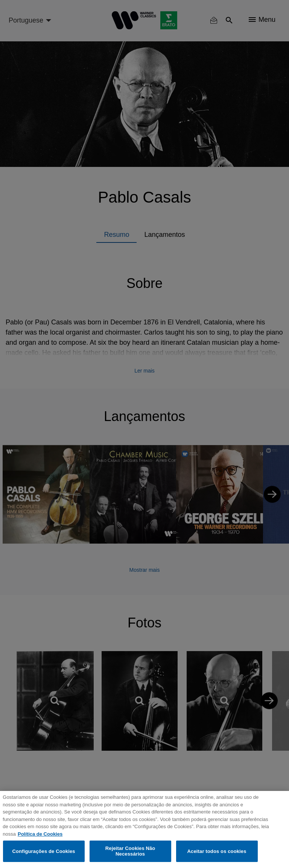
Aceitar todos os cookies (217, 851)
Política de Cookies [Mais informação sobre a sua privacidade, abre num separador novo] (40, 834)
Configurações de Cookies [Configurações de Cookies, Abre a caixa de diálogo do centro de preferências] (44, 851)
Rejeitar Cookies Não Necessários (130, 851)
